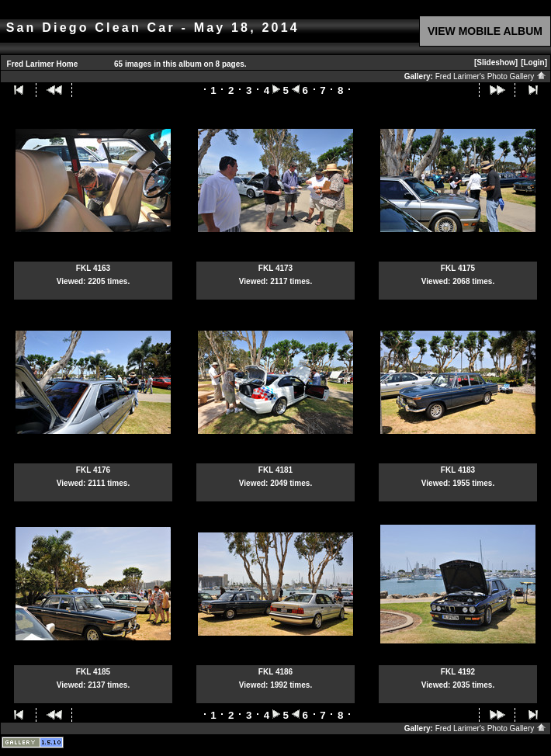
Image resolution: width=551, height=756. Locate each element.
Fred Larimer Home (43, 64)
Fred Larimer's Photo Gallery (491, 76)
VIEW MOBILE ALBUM (485, 31)
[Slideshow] (496, 62)
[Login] (534, 62)
